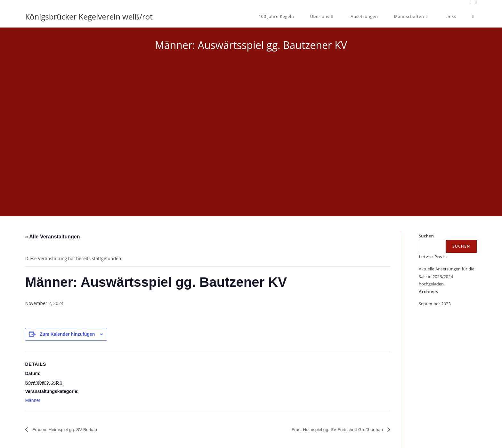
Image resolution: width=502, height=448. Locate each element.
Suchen (426, 236)
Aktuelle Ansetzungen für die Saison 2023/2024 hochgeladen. (447, 276)
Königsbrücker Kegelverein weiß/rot (89, 16)
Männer (32, 400)
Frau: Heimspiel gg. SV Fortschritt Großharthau (330, 429)
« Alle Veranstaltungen (52, 237)
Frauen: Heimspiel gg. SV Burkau (70, 429)
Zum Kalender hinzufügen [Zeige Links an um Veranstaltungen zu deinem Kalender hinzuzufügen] (67, 334)
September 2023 (435, 304)
